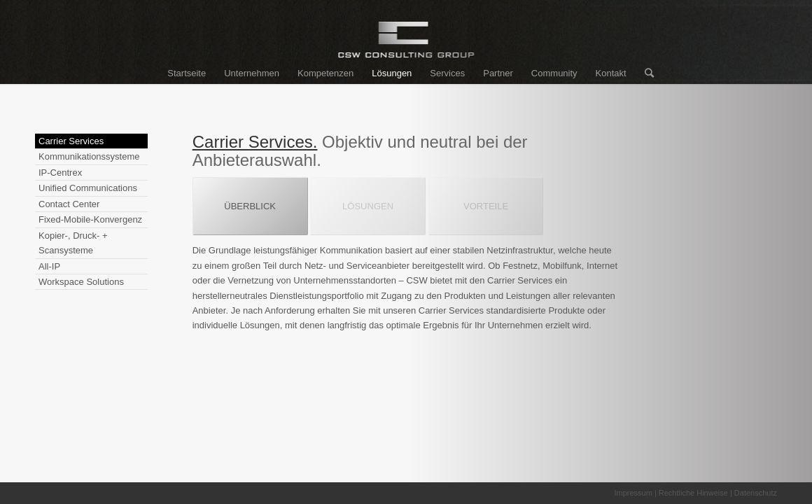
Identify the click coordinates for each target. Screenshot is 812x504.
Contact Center (69, 204)
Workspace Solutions (81, 282)
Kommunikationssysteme (89, 156)
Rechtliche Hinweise (693, 493)
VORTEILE (486, 206)
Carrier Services (71, 141)
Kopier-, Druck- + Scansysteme (73, 243)
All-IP (49, 266)
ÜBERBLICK (250, 206)
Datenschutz (756, 493)
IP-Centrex (60, 173)
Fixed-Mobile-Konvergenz (90, 219)
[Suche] (645, 73)
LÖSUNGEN (368, 206)
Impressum (633, 493)
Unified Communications (88, 188)
